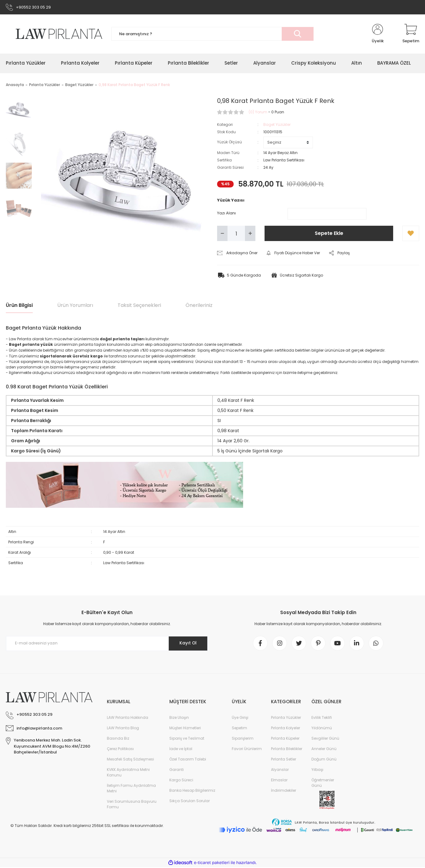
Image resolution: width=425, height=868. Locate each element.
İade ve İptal (181, 750)
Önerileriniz (199, 306)
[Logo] (54, 34)
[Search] (212, 34)
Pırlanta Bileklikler (287, 750)
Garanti (177, 770)
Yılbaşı (317, 770)
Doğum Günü (324, 760)
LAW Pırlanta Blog (123, 729)
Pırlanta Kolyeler (286, 729)
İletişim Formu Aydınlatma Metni (131, 789)
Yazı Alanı (226, 213)
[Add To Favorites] (411, 234)
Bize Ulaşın (179, 718)
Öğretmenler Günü (323, 784)
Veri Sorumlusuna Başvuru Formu (132, 805)
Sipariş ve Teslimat (187, 739)
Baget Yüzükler (277, 125)
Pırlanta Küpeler (285, 739)
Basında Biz (118, 739)
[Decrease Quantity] (222, 234)
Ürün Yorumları (75, 306)
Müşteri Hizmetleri (185, 729)
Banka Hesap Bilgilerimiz (192, 791)
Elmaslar (279, 781)
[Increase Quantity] (250, 234)
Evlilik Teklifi (322, 718)
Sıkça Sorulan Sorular (190, 802)
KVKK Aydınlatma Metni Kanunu (128, 773)
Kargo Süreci (181, 781)
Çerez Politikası (120, 750)
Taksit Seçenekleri (139, 306)
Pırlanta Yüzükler (286, 718)
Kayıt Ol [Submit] (188, 643)
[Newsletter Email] (107, 644)
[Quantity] (236, 234)
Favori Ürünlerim (247, 750)
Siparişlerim (243, 739)
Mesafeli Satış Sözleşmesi (130, 760)
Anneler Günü (324, 750)
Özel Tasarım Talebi (188, 760)
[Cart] (411, 34)
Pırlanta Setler (284, 760)
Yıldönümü (322, 729)
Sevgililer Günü (325, 739)
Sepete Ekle (329, 234)
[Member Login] (378, 34)
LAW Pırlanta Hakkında (128, 718)
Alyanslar (280, 770)
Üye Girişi (240, 718)
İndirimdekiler (284, 791)
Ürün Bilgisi (19, 306)
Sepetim (239, 729)
